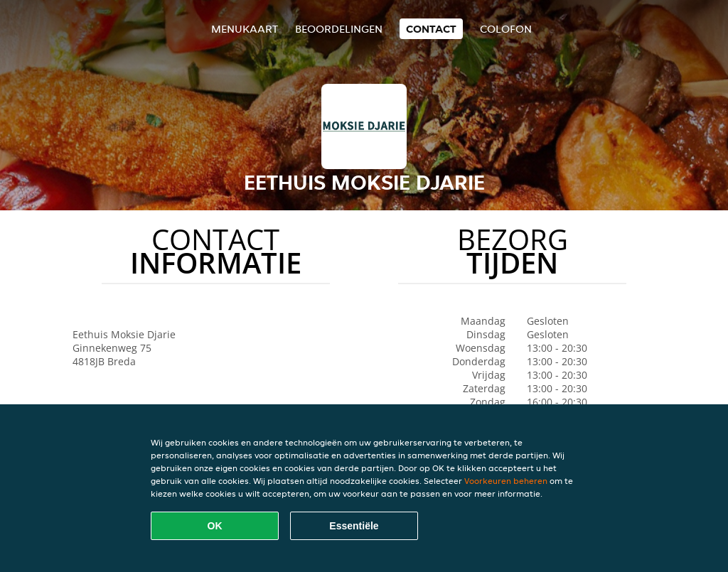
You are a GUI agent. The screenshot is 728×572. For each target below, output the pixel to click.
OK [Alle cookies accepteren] (215, 526)
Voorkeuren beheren (506, 481)
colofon (506, 29)
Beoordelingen (339, 29)
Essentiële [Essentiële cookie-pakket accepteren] (354, 526)
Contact (431, 29)
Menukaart (245, 29)
